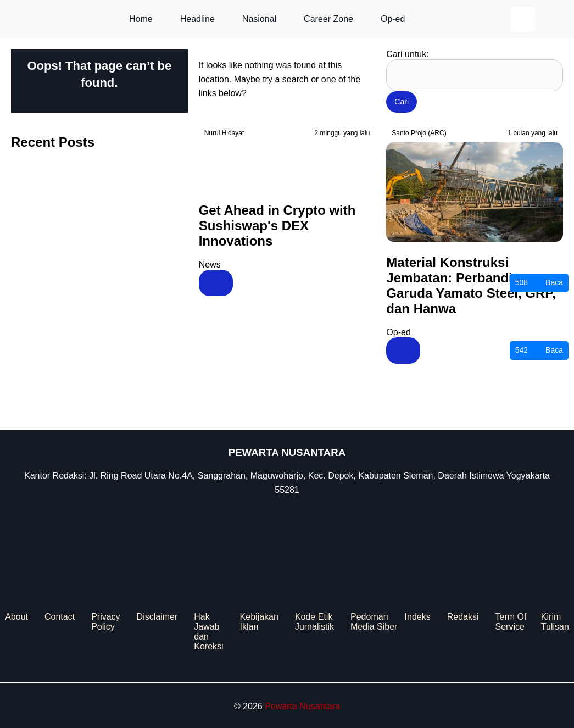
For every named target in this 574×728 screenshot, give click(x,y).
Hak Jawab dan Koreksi (208, 632)
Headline (197, 19)
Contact (60, 617)
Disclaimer (157, 617)
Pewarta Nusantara (302, 706)
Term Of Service (511, 622)
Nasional (259, 19)
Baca (539, 283)
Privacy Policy (105, 622)
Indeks (418, 617)
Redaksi (463, 617)
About (16, 617)
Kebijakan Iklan (259, 622)
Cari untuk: (407, 54)
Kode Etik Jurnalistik (314, 622)
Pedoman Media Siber (374, 622)
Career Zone (328, 19)
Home (141, 19)
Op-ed (393, 19)
